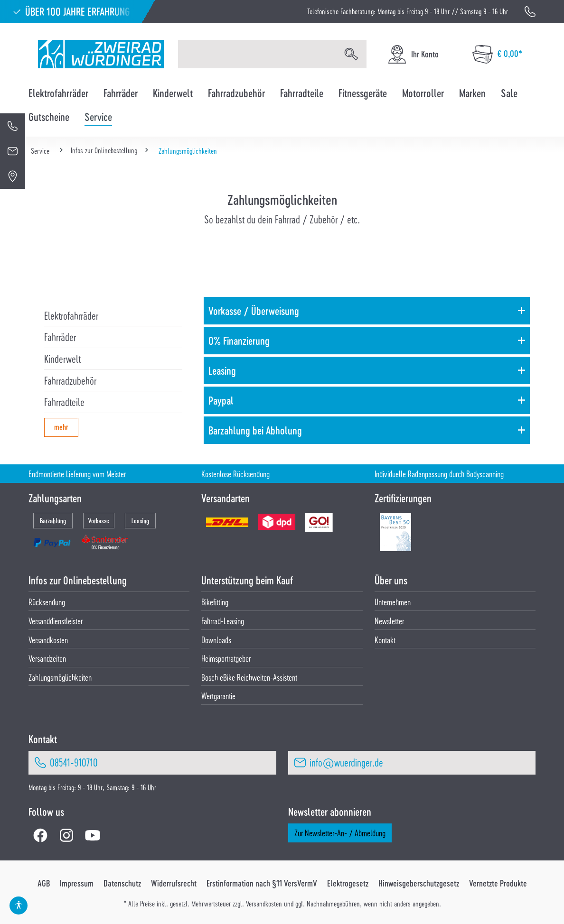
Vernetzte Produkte (498, 883)
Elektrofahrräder (71, 315)
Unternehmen (393, 602)
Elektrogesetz (348, 883)
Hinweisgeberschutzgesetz (419, 883)
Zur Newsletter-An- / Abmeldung (340, 833)
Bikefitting (215, 602)
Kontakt (385, 640)
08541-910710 (74, 762)
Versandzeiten (47, 658)
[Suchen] (351, 54)
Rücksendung (47, 602)
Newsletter (389, 621)
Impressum (77, 883)
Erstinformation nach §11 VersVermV (262, 883)
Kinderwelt (62, 359)
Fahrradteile (64, 402)
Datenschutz (122, 883)
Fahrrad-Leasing (223, 621)
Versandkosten (48, 640)
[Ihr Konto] (413, 54)
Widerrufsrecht (174, 883)
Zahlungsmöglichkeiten (60, 677)
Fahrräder (60, 337)
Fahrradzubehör (70, 380)
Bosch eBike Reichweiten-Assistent (249, 677)
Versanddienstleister (56, 621)
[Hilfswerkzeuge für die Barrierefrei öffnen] (19, 906)
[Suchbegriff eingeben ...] (257, 54)
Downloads (216, 640)
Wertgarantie (218, 696)
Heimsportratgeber (226, 658)
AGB (44, 883)
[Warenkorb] (497, 54)
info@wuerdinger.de (346, 762)
